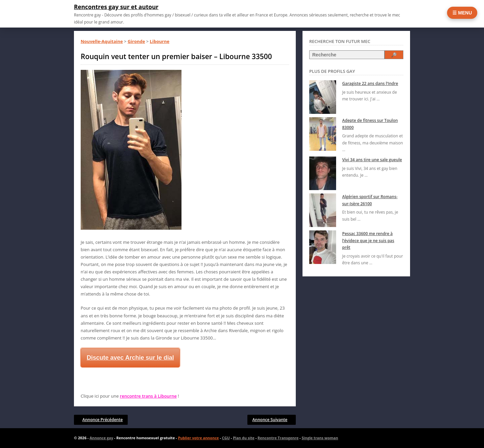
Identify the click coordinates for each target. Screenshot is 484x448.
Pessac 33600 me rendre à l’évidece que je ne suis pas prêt (368, 240)
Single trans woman (320, 438)
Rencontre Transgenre (278, 438)
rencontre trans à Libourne (148, 396)
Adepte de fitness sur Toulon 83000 (370, 124)
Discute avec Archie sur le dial (130, 358)
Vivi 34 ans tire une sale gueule (372, 160)
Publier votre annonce (198, 438)
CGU (226, 438)
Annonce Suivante (270, 420)
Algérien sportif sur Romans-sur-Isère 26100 (370, 200)
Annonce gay (101, 438)
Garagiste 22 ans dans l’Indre (370, 83)
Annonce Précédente (103, 420)
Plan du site (244, 438)
